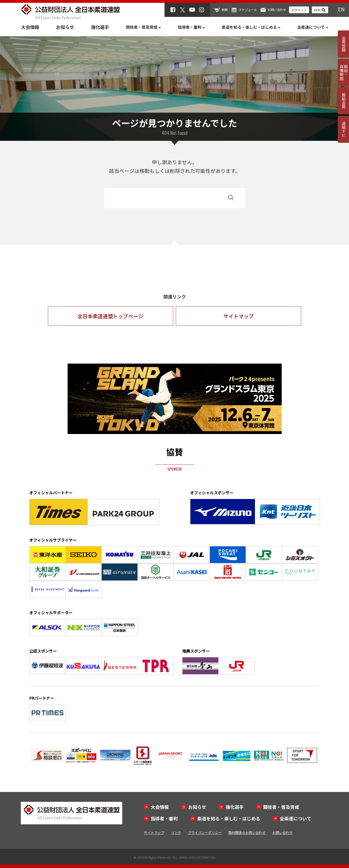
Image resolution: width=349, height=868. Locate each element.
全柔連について (295, 818)
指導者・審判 (164, 818)
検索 (317, 10)
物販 (225, 10)
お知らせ (65, 27)
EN (341, 9)
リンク (176, 832)
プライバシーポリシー (205, 832)
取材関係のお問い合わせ (247, 832)
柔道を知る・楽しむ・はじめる (229, 818)
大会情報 (30, 27)
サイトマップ (239, 316)
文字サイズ (299, 10)
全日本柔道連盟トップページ (110, 316)
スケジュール (248, 10)
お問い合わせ (277, 10)
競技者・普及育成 (281, 807)
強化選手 (100, 27)
